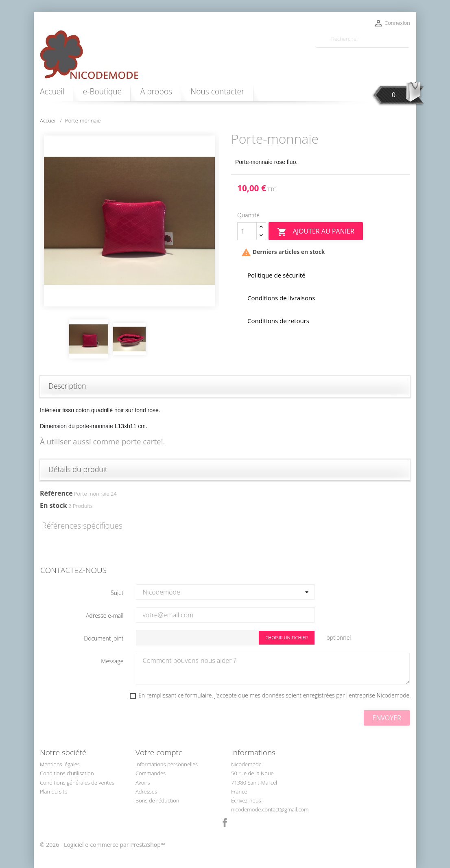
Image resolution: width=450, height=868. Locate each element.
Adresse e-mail (105, 615)
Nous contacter (217, 91)
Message (112, 661)
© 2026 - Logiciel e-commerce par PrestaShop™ (103, 845)
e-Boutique (102, 91)
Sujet (117, 593)
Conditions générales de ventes (77, 783)
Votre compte (159, 752)
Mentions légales (60, 764)
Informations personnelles (167, 764)
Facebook (225, 823)
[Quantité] (247, 231)
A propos (156, 91)
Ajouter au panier (316, 232)
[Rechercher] (363, 39)
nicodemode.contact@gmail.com (270, 809)
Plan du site (54, 791)
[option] (129, 221)
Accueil (52, 91)
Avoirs (143, 783)
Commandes (151, 773)
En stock (54, 505)
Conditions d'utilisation (67, 773)
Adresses (146, 791)
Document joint (104, 638)
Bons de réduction (157, 800)
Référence (56, 493)
